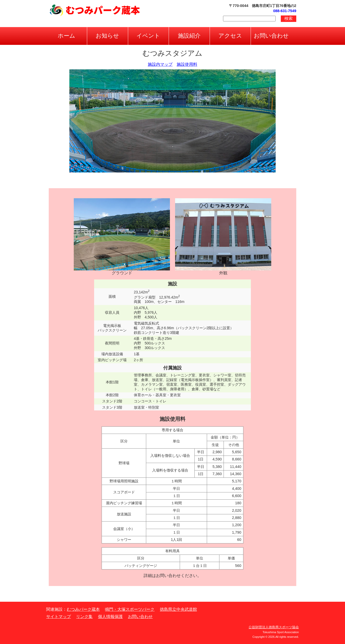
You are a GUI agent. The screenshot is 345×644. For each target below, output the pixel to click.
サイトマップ (59, 617)
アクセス (230, 36)
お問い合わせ (271, 36)
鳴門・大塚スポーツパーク (130, 609)
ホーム (67, 36)
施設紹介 (189, 36)
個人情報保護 (110, 617)
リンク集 (84, 617)
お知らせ (107, 36)
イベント (148, 36)
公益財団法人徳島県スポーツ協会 (274, 627)
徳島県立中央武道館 (178, 609)
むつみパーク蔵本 (83, 609)
